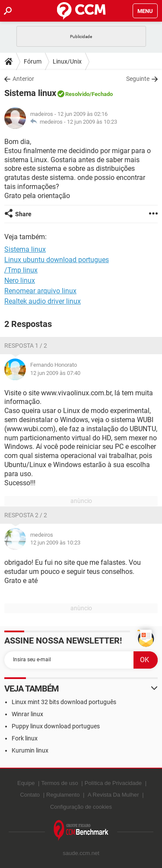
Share (23, 214)
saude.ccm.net (81, 853)
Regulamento (63, 795)
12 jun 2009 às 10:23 (92, 122)
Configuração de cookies (81, 807)
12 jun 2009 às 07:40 (55, 373)
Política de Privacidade (113, 783)
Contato (30, 795)
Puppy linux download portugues (56, 726)
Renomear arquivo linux (40, 291)
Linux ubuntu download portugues (57, 260)
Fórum (33, 61)
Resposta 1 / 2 (26, 346)
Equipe (26, 783)
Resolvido (77, 94)
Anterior (23, 79)
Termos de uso (59, 783)
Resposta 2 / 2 (26, 515)
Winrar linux (27, 714)
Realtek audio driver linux (43, 301)
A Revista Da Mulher (113, 795)
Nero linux (20, 280)
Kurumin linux (30, 750)
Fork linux (25, 738)
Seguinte (138, 79)
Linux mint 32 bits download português (64, 702)
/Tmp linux (21, 270)
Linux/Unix (67, 61)
